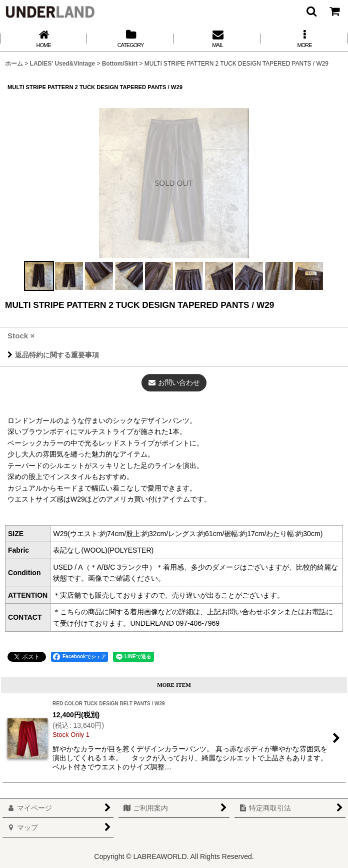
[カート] (334, 11)
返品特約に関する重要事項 (53, 355)
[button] (311, 11)
